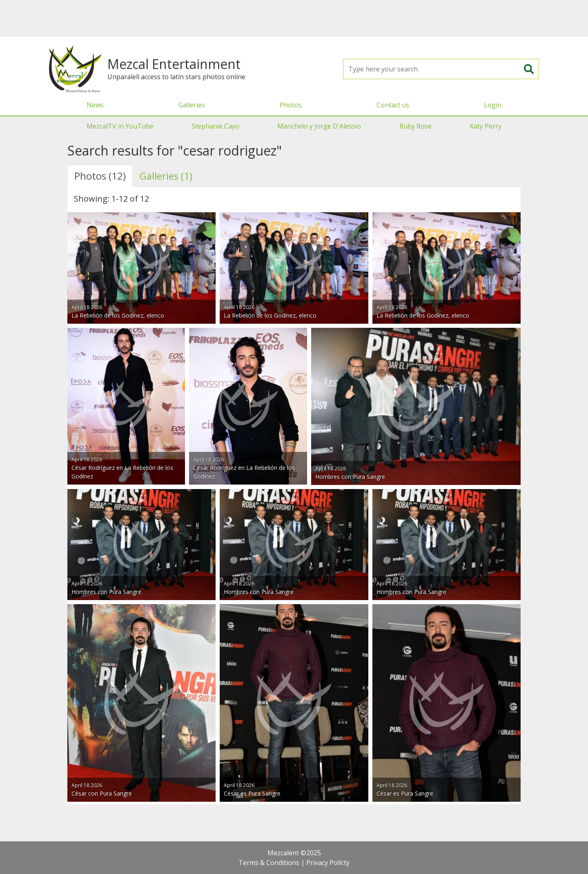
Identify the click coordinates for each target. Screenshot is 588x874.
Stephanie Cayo (215, 126)
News (95, 105)
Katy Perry (486, 126)
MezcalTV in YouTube (120, 126)
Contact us (393, 105)
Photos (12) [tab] (100, 176)
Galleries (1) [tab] (166, 176)
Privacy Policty (328, 863)
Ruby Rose (415, 126)
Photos (291, 105)
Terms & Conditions (269, 863)
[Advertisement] (294, 18)
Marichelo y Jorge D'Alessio (319, 126)
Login (493, 105)
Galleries (192, 105)
